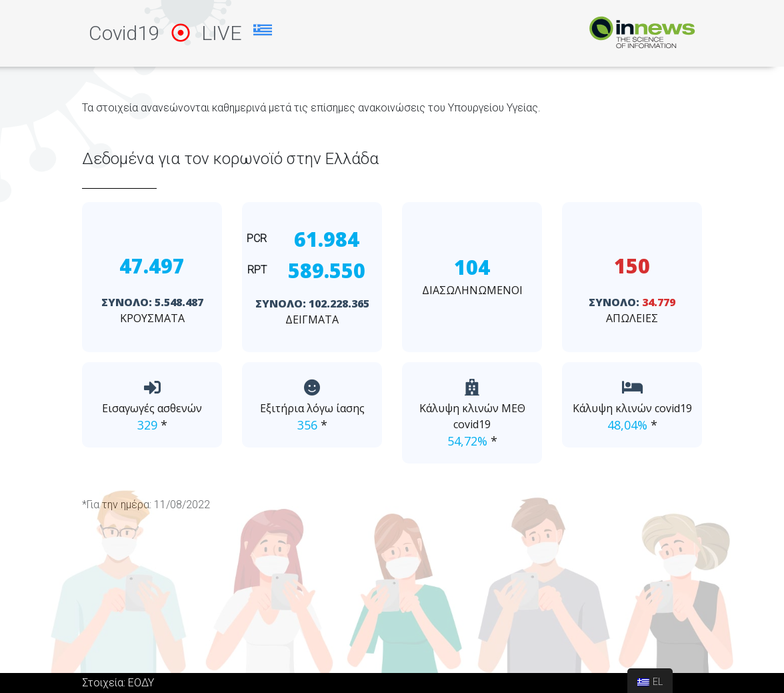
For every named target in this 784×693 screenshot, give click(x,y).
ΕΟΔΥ (141, 683)
